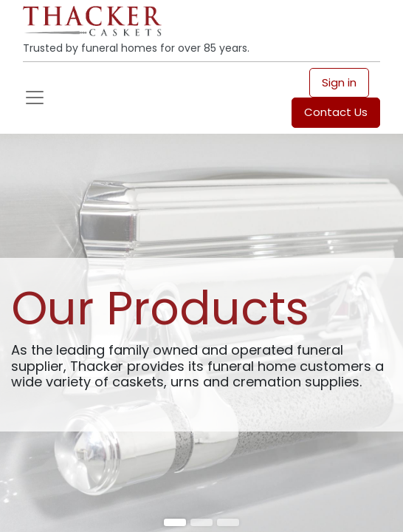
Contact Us (336, 112)
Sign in (339, 82)
